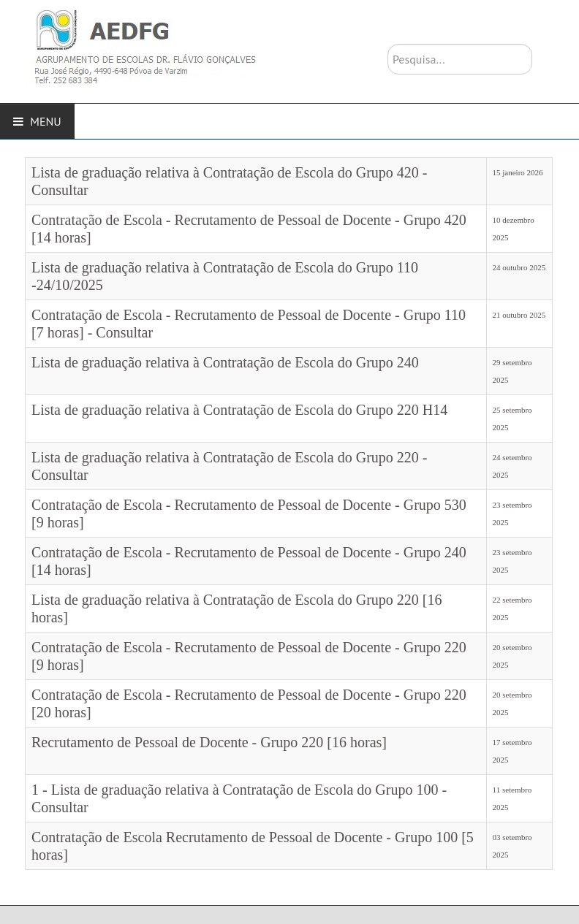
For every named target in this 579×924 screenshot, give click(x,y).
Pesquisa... (388, 44)
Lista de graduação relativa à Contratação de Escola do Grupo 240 (225, 362)
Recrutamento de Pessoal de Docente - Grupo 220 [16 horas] (209, 742)
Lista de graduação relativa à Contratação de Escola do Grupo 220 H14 (239, 410)
